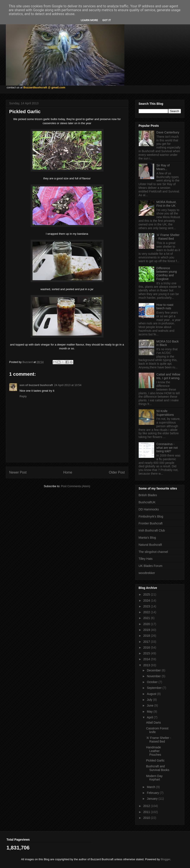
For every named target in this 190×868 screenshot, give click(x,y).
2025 (147, 594)
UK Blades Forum (151, 566)
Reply (23, 396)
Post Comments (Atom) (76, 486)
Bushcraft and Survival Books (158, 768)
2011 (147, 812)
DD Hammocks (149, 509)
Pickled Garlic (155, 760)
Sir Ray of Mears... (163, 167)
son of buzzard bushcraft (36, 385)
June (151, 705)
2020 (147, 624)
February (153, 793)
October (153, 682)
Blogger (165, 859)
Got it (107, 20)
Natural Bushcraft (150, 545)
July (150, 700)
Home (68, 472)
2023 (147, 606)
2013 (147, 665)
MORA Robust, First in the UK (166, 204)
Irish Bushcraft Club (152, 530)
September (155, 688)
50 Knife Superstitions (165, 413)
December (154, 670)
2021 (147, 618)
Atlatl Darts (153, 723)
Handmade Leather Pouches (153, 751)
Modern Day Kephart (154, 778)
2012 (147, 806)
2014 (147, 659)
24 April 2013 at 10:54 (68, 385)
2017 (147, 642)
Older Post (117, 472)
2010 (147, 818)
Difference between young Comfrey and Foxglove (167, 274)
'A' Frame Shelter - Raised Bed (168, 237)
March (152, 787)
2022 (147, 612)
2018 (147, 636)
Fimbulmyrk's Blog (151, 516)
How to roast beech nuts (165, 307)
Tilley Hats (146, 559)
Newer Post (18, 472)
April (150, 717)
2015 (147, 653)
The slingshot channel (153, 552)
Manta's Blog (147, 538)
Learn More (90, 20)
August (152, 694)
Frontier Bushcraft (151, 523)
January (153, 799)
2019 (147, 630)
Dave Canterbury (168, 132)
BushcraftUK (147, 502)
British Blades (148, 495)
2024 (147, 601)
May (150, 712)
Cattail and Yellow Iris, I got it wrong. (168, 376)
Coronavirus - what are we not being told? (167, 448)
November (154, 676)
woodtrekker (147, 573)
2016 (147, 647)
